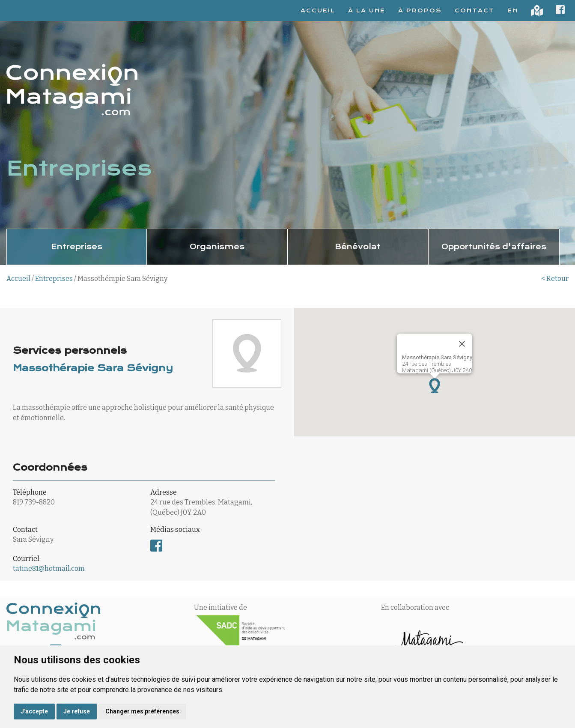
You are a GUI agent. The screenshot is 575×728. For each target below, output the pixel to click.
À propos (420, 10)
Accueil (318, 10)
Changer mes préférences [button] (142, 711)
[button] (435, 386)
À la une (367, 10)
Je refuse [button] (77, 711)
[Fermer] (462, 344)
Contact (475, 10)
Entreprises (54, 279)
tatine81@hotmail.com (49, 568)
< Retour (555, 279)
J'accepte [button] (34, 711)
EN (513, 10)
